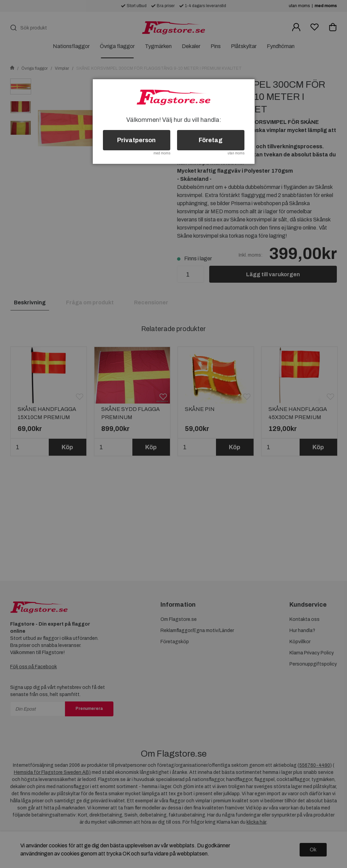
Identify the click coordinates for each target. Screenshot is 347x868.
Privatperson (136, 140)
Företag (211, 140)
